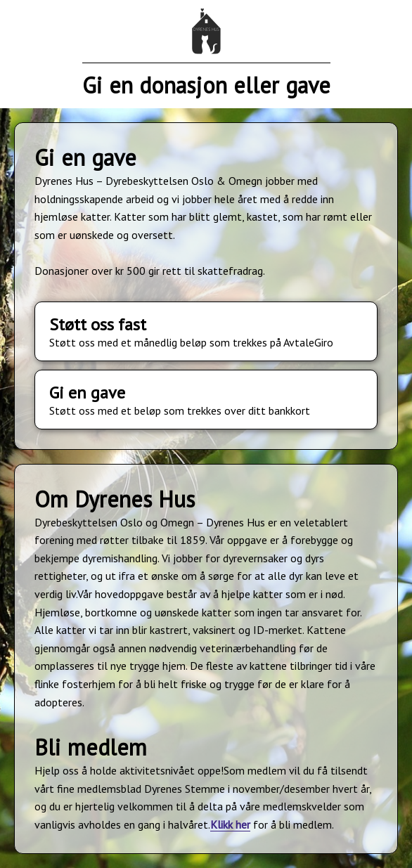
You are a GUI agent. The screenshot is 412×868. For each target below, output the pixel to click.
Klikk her (230, 824)
